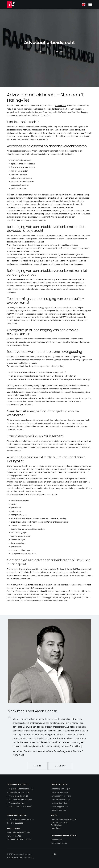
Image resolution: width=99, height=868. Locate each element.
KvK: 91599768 (14, 836)
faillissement (30, 441)
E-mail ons (59, 51)
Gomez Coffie (56, 840)
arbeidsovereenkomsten (51, 154)
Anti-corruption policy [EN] (20, 806)
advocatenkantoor (31, 112)
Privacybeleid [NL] (16, 803)
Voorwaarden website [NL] (20, 799)
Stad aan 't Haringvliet (41, 115)
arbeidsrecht (60, 106)
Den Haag (29, 857)
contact (26, 585)
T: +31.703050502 (15, 823)
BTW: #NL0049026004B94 (19, 832)
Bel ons (38, 51)
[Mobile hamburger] (90, 5)
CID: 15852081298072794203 (19, 840)
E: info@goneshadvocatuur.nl (20, 819)
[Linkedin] (55, 854)
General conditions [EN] (19, 792)
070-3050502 (83, 585)
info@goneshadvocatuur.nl (41, 588)
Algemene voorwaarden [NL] (21, 789)
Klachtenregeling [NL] (18, 796)
